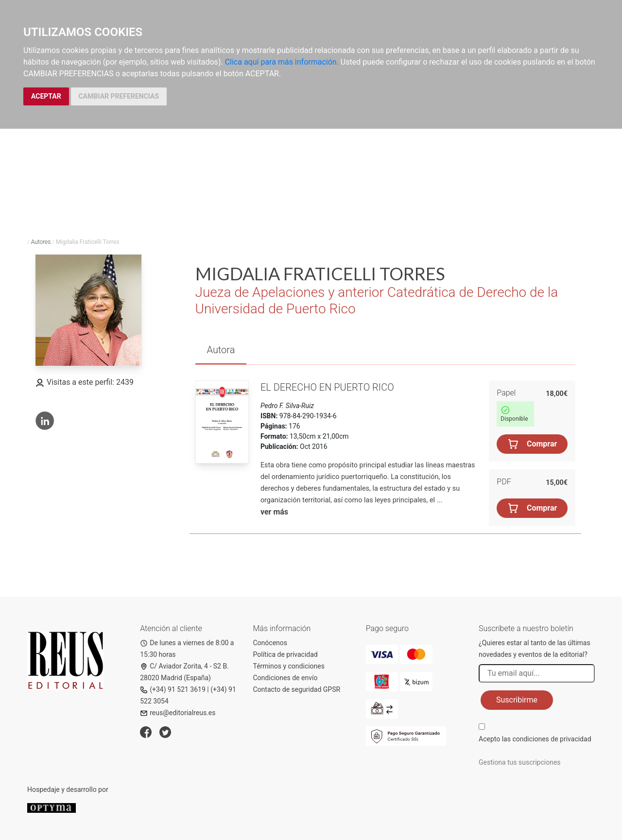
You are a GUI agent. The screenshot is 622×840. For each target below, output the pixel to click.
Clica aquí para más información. (282, 62)
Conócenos (270, 643)
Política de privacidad (285, 654)
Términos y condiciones (289, 666)
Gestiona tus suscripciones (520, 762)
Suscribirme (517, 700)
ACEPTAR (46, 96)
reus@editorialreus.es (178, 713)
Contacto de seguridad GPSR (297, 689)
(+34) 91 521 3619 (173, 689)
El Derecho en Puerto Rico (327, 387)
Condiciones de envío (285, 678)
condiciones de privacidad (552, 739)
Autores (41, 242)
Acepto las (535, 739)
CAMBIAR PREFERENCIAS (119, 96)
